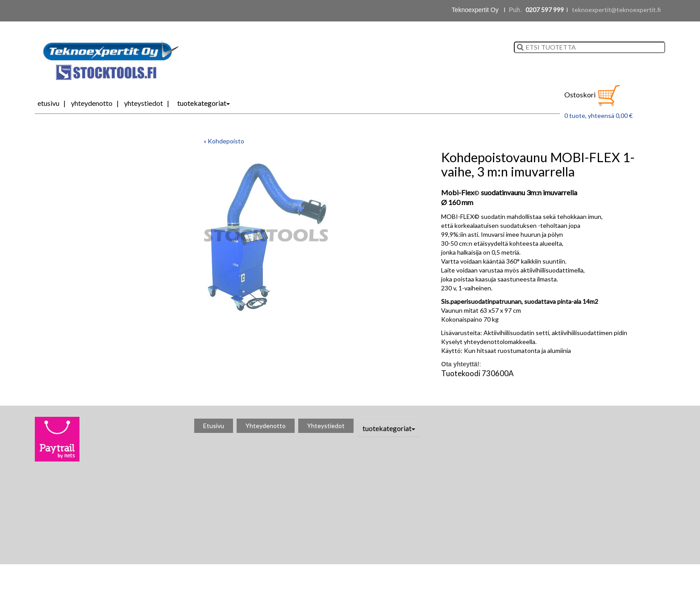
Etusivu (48, 103)
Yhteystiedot (144, 103)
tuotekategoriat (204, 103)
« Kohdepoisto (224, 141)
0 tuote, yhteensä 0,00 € (598, 115)
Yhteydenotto (92, 103)
